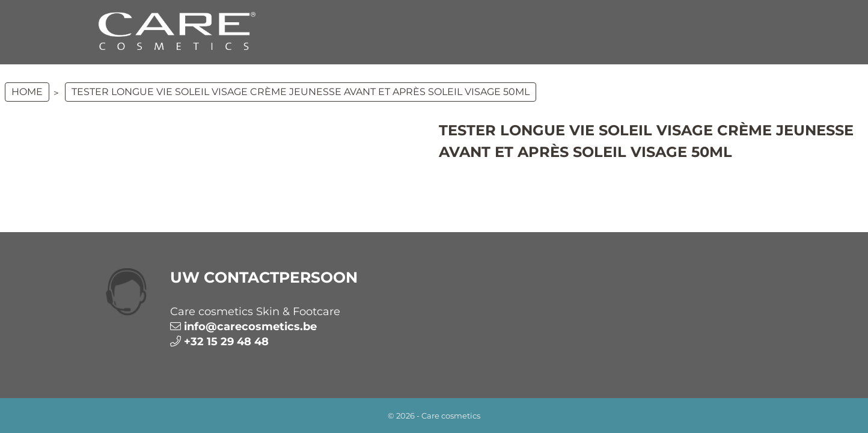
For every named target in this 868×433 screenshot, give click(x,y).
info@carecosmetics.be (250, 327)
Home (27, 92)
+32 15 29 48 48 (226, 342)
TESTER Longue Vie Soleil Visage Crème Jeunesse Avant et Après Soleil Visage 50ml (301, 92)
